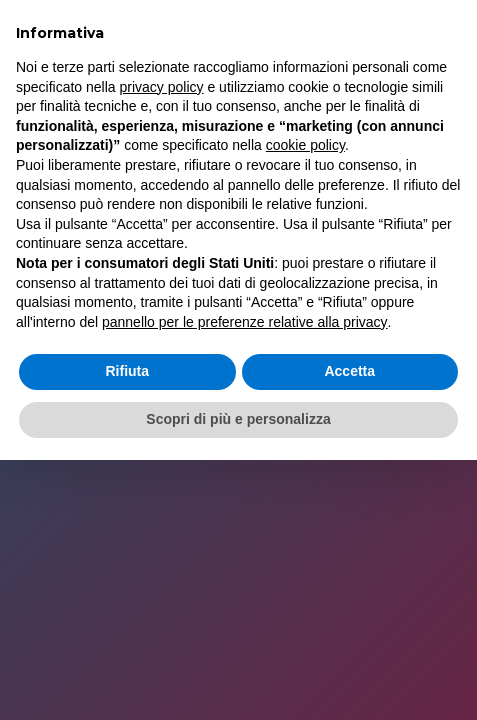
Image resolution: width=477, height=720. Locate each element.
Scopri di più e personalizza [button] (238, 419)
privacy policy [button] (162, 87)
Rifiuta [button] (127, 371)
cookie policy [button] (305, 145)
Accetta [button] (349, 371)
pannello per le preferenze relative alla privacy (245, 322)
